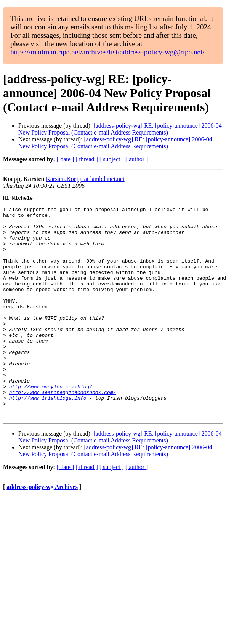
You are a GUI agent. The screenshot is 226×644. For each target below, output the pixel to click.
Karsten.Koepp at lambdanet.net (85, 179)
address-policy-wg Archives (42, 531)
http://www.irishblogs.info (48, 439)
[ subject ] (112, 159)
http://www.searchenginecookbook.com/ (63, 432)
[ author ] (137, 159)
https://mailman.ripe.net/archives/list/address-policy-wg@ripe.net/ (107, 52)
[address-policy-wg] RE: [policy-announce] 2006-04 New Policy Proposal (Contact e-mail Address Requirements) (120, 129)
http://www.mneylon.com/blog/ (51, 425)
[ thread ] (87, 159)
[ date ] (65, 159)
